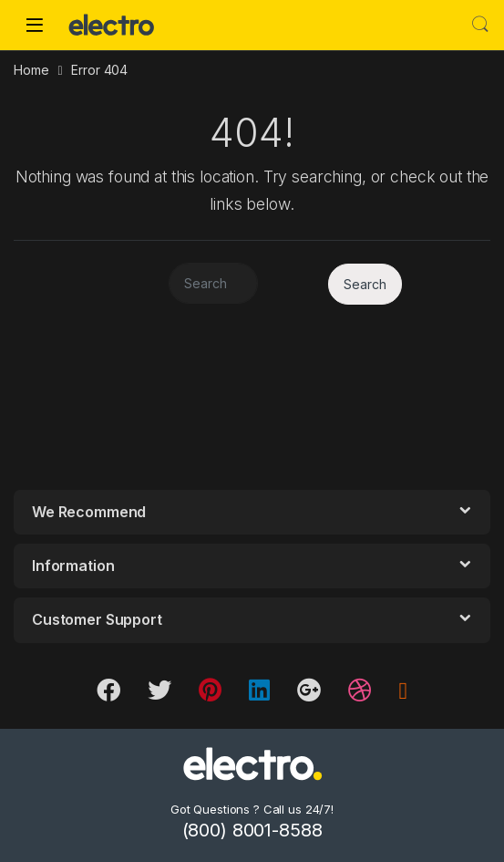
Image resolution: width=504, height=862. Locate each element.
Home (31, 70)
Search (480, 25)
